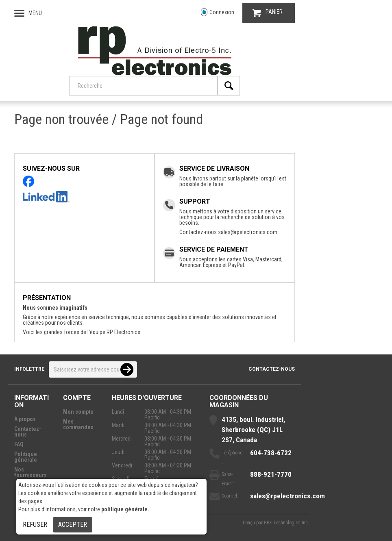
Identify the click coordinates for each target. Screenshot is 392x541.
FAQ (19, 444)
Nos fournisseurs (30, 472)
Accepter (73, 525)
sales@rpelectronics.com (248, 232)
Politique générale (26, 457)
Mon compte (78, 412)
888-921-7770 (271, 474)
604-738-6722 (271, 453)
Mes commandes (78, 424)
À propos (25, 419)
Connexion (218, 12)
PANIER (268, 13)
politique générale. (125, 509)
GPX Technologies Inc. (286, 523)
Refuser (35, 525)
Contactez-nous (272, 369)
